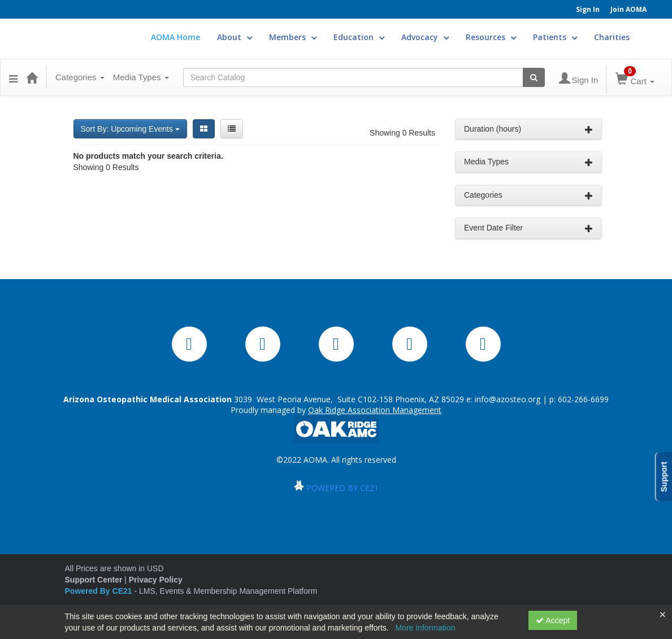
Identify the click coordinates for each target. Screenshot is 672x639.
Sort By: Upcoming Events (130, 129)
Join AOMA (628, 9)
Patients (555, 37)
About (235, 37)
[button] (13, 77)
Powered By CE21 (100, 591)
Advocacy (425, 37)
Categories (80, 77)
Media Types (141, 77)
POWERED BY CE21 (342, 488)
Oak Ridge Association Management (375, 410)
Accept (553, 620)
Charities (612, 37)
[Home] (32, 77)
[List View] (232, 129)
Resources (491, 37)
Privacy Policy (156, 580)
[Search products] (534, 77)
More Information (425, 628)
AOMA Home (175, 37)
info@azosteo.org (508, 399)
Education (359, 37)
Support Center (94, 580)
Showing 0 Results (402, 133)
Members (293, 37)
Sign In (588, 9)
